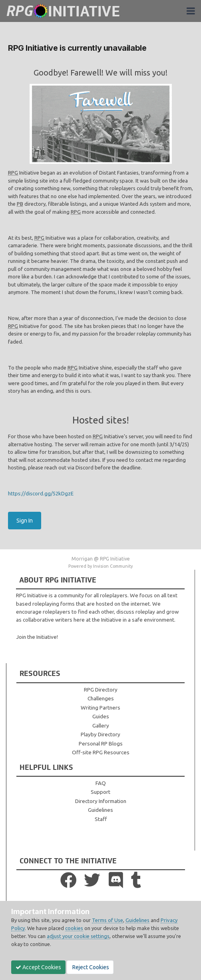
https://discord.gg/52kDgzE (41, 493)
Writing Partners (100, 708)
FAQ (101, 783)
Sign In (25, 521)
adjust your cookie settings (78, 936)
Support (100, 792)
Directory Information (101, 801)
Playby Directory (100, 734)
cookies (74, 928)
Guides (101, 716)
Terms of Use (107, 920)
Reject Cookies (90, 967)
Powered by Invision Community (100, 566)
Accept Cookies (38, 967)
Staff (101, 819)
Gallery (101, 726)
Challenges (101, 698)
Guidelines (100, 810)
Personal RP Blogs (101, 743)
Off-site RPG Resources (101, 752)
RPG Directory (101, 690)
